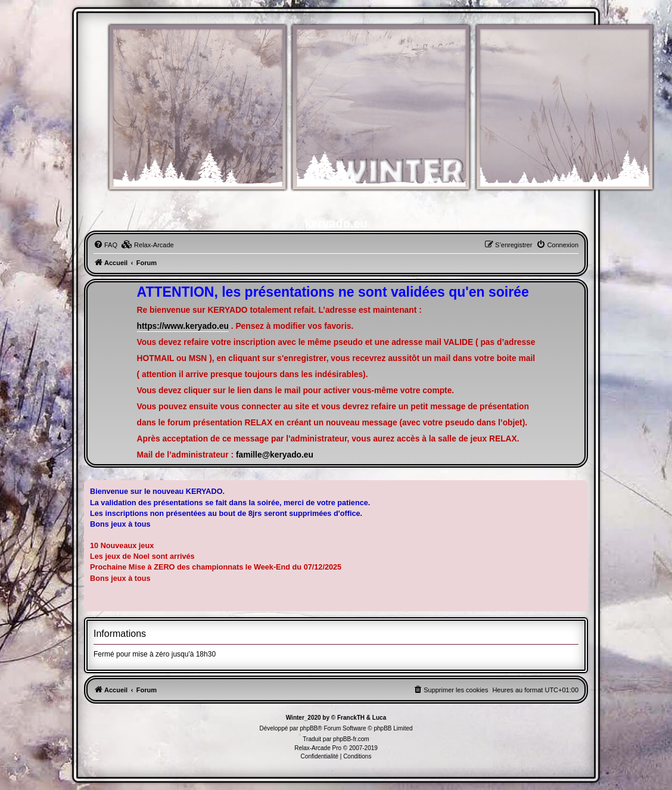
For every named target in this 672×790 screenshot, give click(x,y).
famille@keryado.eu (275, 455)
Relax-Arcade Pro (318, 748)
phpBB (309, 728)
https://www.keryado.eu (183, 326)
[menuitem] (105, 245)
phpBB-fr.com (351, 739)
